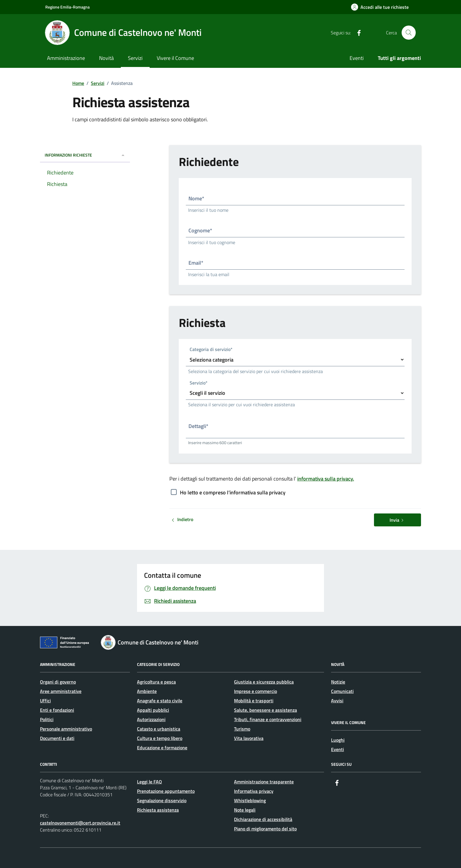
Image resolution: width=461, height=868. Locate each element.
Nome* (196, 198)
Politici (47, 719)
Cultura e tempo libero (160, 738)
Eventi (357, 58)
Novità (106, 58)
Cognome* (200, 230)
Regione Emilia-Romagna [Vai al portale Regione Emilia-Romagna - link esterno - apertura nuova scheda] (67, 7)
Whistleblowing (250, 800)
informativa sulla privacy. (326, 479)
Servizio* (199, 383)
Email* (196, 263)
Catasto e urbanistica (159, 729)
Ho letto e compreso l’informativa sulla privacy (233, 492)
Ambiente (147, 691)
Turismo (242, 729)
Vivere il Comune (175, 58)
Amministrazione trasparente (264, 782)
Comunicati (342, 691)
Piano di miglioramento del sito (265, 829)
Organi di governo (58, 682)
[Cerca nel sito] (409, 33)
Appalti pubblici (153, 710)
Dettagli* (198, 426)
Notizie (338, 682)
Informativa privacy (254, 791)
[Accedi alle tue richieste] (380, 7)
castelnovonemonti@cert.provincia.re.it (80, 823)
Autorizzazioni (151, 719)
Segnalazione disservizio (162, 800)
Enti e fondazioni (57, 710)
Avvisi (337, 701)
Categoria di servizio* (211, 350)
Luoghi (338, 740)
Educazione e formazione (162, 748)
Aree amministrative (61, 691)
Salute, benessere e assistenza (265, 710)
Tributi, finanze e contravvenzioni (268, 719)
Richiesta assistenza (158, 810)
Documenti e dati (57, 738)
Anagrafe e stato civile (160, 701)
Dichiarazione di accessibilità (263, 819)
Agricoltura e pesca (156, 682)
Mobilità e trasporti (254, 701)
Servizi (135, 58)
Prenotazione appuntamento (166, 791)
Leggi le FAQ (150, 782)
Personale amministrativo (66, 729)
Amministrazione (66, 58)
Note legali (245, 810)
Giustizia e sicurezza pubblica (264, 682)
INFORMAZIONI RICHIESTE (85, 155)
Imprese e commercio (255, 691)
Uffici (45, 701)
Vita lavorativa (249, 738)
